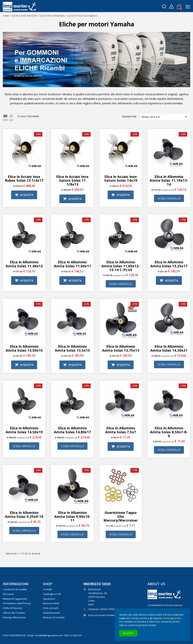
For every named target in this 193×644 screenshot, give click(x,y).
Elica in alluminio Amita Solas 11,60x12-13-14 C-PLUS (121, 266)
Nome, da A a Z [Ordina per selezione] (165, 117)
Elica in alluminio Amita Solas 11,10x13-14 (169, 180)
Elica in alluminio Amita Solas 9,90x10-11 (72, 516)
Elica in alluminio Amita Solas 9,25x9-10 (24, 514)
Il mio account (51, 608)
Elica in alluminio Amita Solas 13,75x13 (121, 348)
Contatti (47, 589)
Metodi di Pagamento (15, 599)
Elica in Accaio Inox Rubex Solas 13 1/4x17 (24, 178)
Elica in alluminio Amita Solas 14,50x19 (24, 430)
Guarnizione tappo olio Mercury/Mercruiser (121, 516)
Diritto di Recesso (13, 608)
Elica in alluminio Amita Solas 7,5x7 (121, 430)
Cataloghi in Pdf (52, 594)
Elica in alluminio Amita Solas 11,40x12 (24, 264)
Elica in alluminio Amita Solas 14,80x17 (72, 430)
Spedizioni (49, 599)
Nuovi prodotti (51, 603)
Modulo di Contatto (54, 617)
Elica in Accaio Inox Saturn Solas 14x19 (121, 178)
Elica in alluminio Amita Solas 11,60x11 (72, 264)
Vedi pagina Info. (172, 618)
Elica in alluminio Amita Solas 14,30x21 (169, 348)
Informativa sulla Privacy (17, 603)
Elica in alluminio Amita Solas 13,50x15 (24, 348)
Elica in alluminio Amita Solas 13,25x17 (169, 264)
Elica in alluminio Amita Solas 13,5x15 (72, 348)
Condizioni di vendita (15, 589)
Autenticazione (52, 613)
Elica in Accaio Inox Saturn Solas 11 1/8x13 (72, 180)
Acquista (24, 195)
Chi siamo (8, 594)
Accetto (128, 633)
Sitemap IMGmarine (14, 617)
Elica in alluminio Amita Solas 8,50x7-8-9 (169, 432)
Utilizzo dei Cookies (14, 613)
